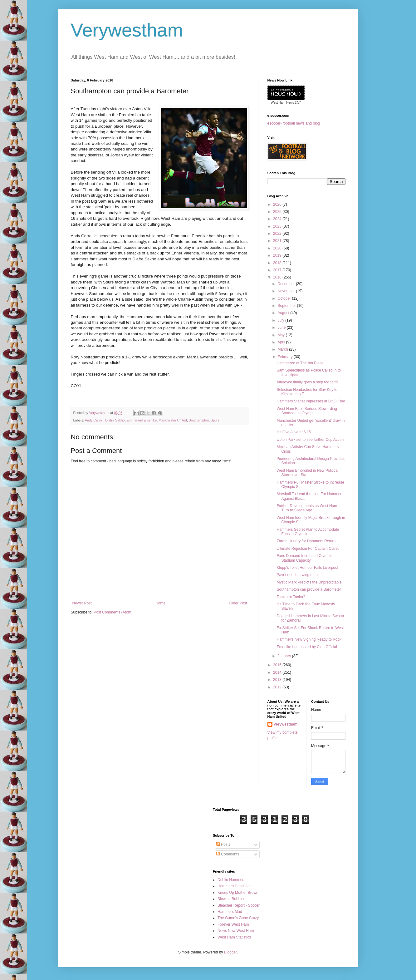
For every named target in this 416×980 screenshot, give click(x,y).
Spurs (215, 420)
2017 (278, 270)
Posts (223, 845)
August (284, 313)
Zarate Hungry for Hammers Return (306, 541)
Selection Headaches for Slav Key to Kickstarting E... (307, 392)
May (281, 335)
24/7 (297, 103)
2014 (278, 672)
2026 (278, 204)
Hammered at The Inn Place (300, 363)
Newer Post (82, 603)
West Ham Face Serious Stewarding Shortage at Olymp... (307, 411)
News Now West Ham (236, 931)
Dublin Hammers (231, 880)
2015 (278, 665)
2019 (278, 255)
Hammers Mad (230, 912)
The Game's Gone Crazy (238, 918)
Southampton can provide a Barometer (309, 589)
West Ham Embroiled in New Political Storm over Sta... (307, 473)
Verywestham (127, 30)
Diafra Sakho (115, 420)
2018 (278, 263)
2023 (278, 226)
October (285, 298)
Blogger (230, 952)
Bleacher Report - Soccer (239, 905)
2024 (278, 219)
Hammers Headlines (235, 886)
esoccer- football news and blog (294, 123)
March (283, 349)
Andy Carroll (94, 420)
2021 (278, 241)
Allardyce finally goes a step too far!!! (307, 382)
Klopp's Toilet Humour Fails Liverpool (307, 568)
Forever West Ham (233, 924)
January (285, 656)
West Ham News (282, 103)
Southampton (199, 420)
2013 (278, 680)
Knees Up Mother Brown (238, 893)
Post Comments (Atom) (113, 612)
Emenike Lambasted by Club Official (307, 647)
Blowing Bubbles (231, 899)
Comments (228, 854)
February (285, 357)
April (282, 342)
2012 (278, 687)
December (287, 284)
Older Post (238, 603)
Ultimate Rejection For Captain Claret (308, 549)
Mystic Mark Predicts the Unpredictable (309, 582)
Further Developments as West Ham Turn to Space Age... (307, 508)
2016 (278, 277)
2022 (278, 234)
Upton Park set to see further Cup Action (310, 440)
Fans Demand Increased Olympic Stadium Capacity (304, 558)
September (287, 306)
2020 (278, 248)
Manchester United (173, 420)
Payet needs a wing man (297, 575)
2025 (278, 212)
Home (160, 603)
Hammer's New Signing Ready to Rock (309, 639)
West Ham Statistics (234, 937)
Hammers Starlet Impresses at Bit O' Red (311, 401)
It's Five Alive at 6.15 (294, 432)
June (282, 327)
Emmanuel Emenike (142, 420)
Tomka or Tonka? (291, 597)
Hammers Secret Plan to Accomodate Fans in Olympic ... (308, 532)
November (287, 291)
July (281, 320)
